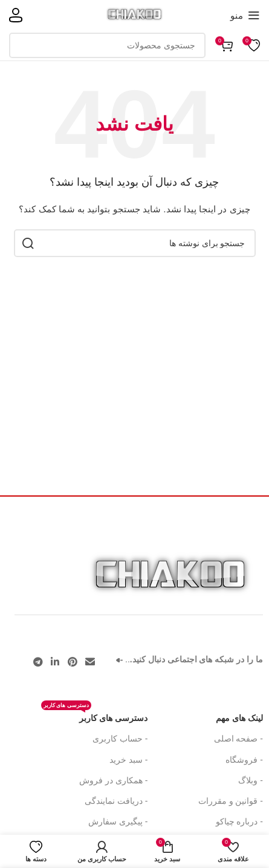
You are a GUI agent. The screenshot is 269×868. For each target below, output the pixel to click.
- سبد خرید (128, 760)
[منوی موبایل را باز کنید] (245, 15)
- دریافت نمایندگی (116, 801)
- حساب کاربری (120, 739)
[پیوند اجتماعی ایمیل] (90, 662)
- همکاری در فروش (113, 780)
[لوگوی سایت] (134, 15)
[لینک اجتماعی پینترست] (72, 662)
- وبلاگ (251, 780)
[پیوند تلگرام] (38, 662)
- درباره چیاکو (239, 821)
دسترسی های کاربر (95, 715)
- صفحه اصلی (238, 739)
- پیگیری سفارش (118, 821)
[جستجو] (107, 45)
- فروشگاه (244, 760)
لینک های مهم (239, 718)
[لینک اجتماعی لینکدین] (55, 662)
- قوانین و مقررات (231, 801)
